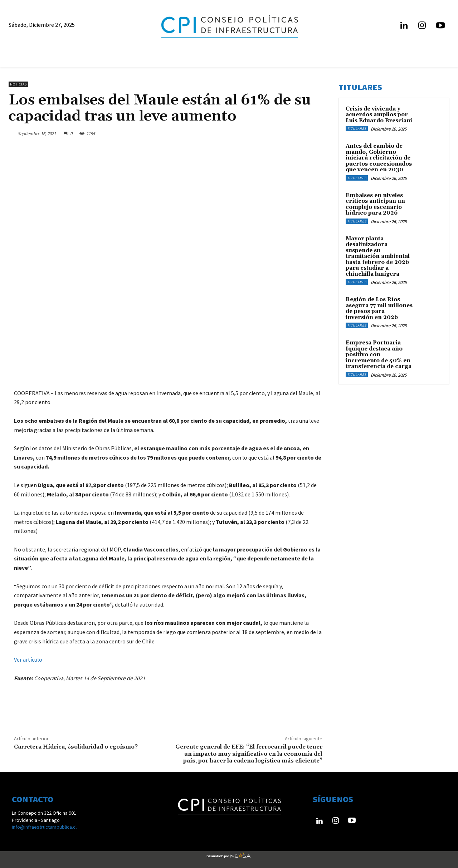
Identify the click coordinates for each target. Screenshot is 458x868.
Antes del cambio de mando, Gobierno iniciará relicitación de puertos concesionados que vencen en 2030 (379, 158)
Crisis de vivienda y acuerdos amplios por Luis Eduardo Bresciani (379, 115)
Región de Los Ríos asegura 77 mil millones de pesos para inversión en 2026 (379, 308)
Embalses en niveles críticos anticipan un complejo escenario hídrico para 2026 (375, 204)
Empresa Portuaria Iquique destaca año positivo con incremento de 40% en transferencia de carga (379, 355)
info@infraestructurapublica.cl (44, 827)
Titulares (357, 129)
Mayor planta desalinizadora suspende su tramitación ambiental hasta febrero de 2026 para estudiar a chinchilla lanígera (378, 256)
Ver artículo (28, 659)
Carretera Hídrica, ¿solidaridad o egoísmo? (76, 747)
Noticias (18, 84)
